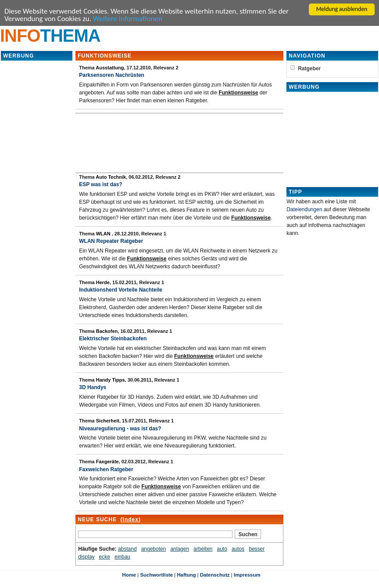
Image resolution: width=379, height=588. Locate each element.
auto (222, 549)
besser (257, 549)
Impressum (247, 575)
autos (238, 549)
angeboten (154, 549)
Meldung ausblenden (342, 9)
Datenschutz (215, 575)
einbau (122, 557)
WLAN (104, 234)
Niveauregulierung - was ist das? (120, 429)
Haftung (186, 575)
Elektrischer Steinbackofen (113, 339)
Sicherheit (108, 421)
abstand (127, 549)
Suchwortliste (156, 575)
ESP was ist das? (101, 184)
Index (131, 519)
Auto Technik (111, 177)
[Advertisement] (37, 193)
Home (129, 575)
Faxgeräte (107, 462)
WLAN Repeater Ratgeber (111, 241)
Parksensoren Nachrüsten (112, 75)
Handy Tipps (111, 380)
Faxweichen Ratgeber (106, 469)
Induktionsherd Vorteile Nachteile (121, 290)
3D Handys (93, 387)
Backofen (107, 331)
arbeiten (203, 549)
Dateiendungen (304, 209)
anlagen (180, 549)
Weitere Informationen (128, 19)
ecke (105, 557)
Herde (103, 282)
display (86, 557)
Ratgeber (309, 69)
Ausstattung (110, 68)
